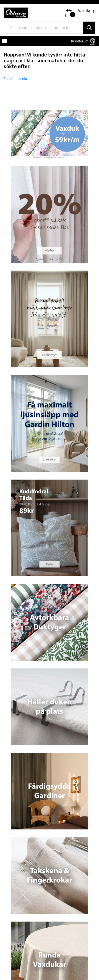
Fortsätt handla (15, 79)
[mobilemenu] (4, 42)
